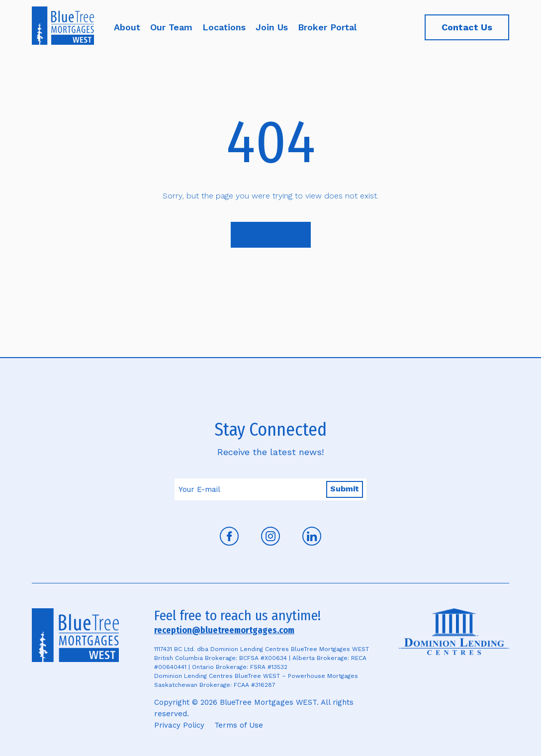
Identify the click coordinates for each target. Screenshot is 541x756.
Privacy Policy (179, 725)
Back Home (271, 235)
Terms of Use (239, 725)
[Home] (63, 27)
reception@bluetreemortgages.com (224, 630)
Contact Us (467, 27)
